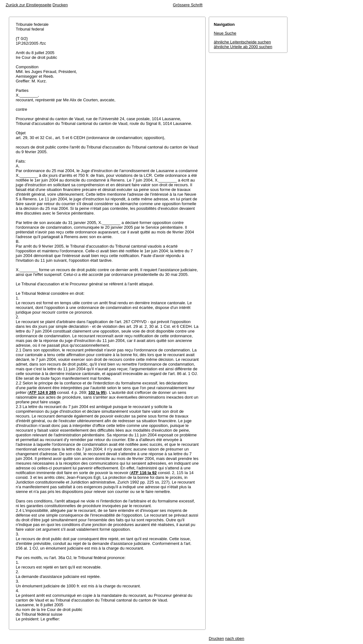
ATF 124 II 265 (43, 392)
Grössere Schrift (188, 5)
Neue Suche (225, 33)
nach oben (235, 638)
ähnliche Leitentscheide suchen (242, 42)
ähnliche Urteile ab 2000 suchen (243, 47)
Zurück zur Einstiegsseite (28, 5)
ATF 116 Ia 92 (144, 473)
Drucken (60, 5)
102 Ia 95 (97, 392)
